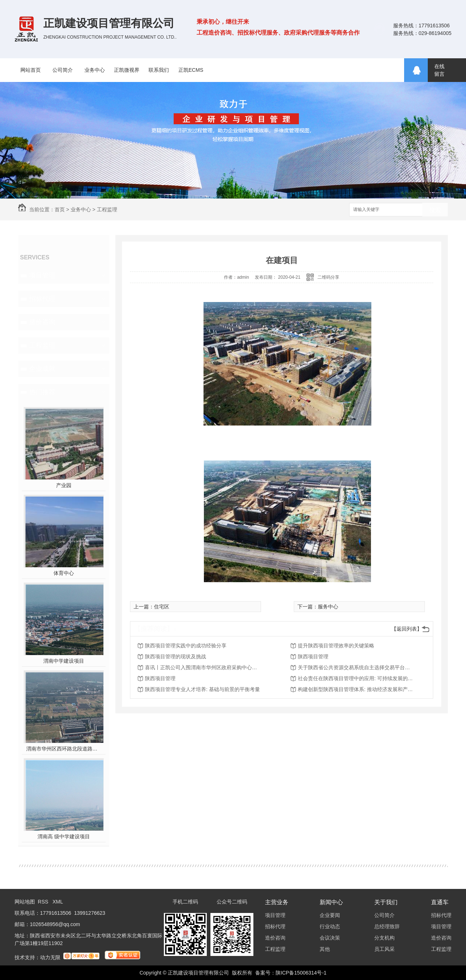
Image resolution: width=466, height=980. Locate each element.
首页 (60, 209)
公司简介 (63, 70)
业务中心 (95, 70)
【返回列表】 (407, 629)
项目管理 (42, 275)
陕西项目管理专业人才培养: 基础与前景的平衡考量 (202, 689)
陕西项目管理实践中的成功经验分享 (186, 646)
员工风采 (384, 949)
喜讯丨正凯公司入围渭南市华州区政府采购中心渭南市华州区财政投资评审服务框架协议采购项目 (203, 667)
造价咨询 (42, 322)
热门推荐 (42, 392)
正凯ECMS (191, 70)
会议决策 (330, 938)
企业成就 (42, 369)
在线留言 (439, 70)
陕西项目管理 (313, 656)
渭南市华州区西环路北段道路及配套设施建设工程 (64, 749)
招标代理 (42, 299)
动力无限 (50, 957)
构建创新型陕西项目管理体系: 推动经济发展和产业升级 (356, 689)
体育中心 (64, 573)
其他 (325, 949)
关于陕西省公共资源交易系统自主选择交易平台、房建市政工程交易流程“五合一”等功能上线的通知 (356, 667)
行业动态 (330, 926)
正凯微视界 (127, 70)
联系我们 (159, 70)
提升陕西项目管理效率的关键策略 (336, 646)
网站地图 (25, 902)
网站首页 (31, 70)
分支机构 (384, 938)
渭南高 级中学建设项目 (64, 836)
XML (58, 902)
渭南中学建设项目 (64, 661)
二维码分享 (328, 277)
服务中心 (328, 607)
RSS (44, 902)
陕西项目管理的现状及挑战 (175, 656)
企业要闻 (330, 915)
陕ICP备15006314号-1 (301, 973)
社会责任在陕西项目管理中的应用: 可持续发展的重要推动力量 (356, 678)
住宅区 (162, 607)
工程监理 (107, 209)
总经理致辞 (387, 926)
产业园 (64, 485)
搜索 (435, 210)
